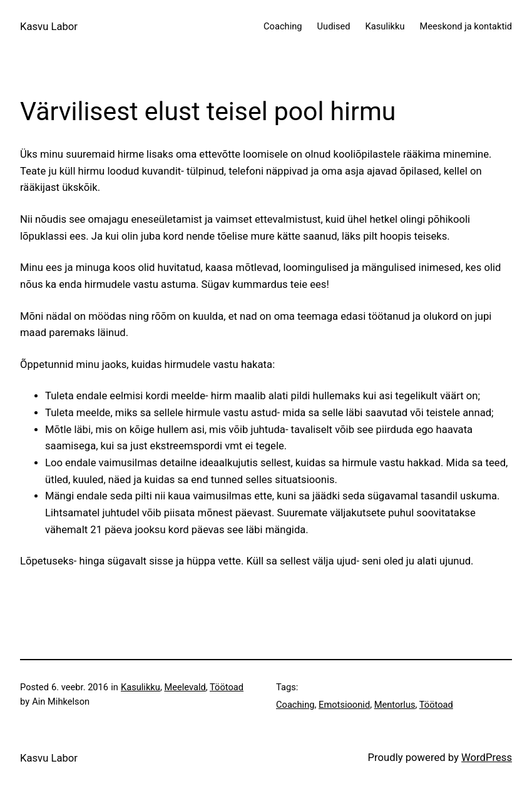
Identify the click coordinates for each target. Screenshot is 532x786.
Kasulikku (141, 687)
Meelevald (185, 687)
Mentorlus (395, 705)
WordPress (487, 758)
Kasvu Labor (49, 27)
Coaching (295, 705)
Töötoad (227, 687)
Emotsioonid (344, 705)
